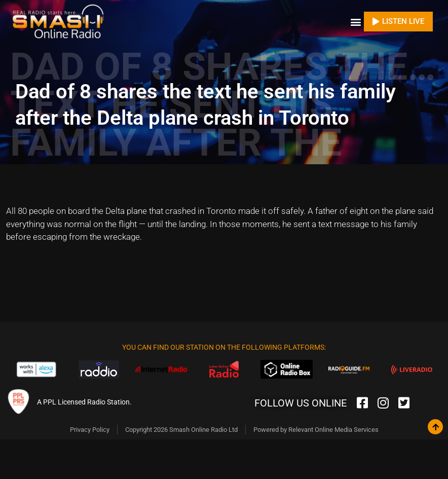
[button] (356, 20)
